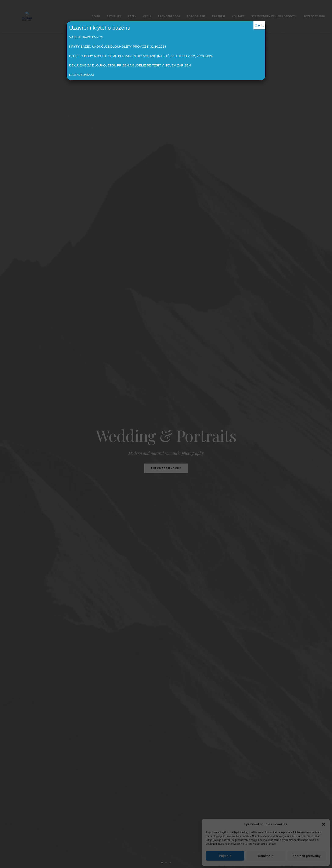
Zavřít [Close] (259, 25)
